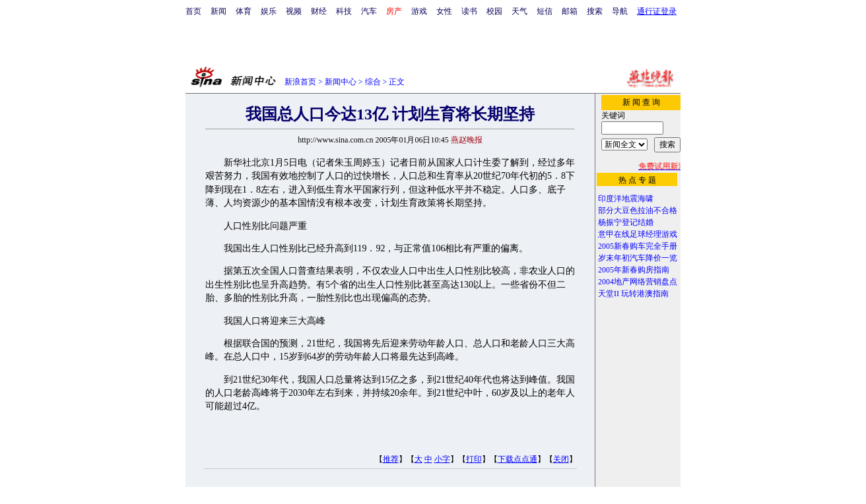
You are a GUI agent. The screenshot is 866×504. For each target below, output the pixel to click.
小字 (442, 459)
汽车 (369, 11)
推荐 (391, 459)
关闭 (561, 459)
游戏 (419, 11)
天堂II (609, 294)
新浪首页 (300, 82)
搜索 (595, 11)
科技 (344, 11)
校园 (494, 11)
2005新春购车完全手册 (638, 246)
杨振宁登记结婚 (626, 222)
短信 (545, 11)
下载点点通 (517, 459)
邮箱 (570, 11)
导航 (620, 11)
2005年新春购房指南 (634, 270)
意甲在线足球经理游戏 (638, 234)
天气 (519, 11)
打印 (474, 459)
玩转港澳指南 (645, 294)
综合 (373, 82)
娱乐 (269, 11)
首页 (193, 11)
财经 (319, 11)
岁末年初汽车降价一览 (638, 258)
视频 (294, 11)
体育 (244, 11)
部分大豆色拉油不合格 (638, 210)
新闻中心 (341, 82)
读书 (469, 11)
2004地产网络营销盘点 (638, 282)
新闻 (218, 11)
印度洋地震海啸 (626, 199)
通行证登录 (657, 11)
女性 (444, 11)
